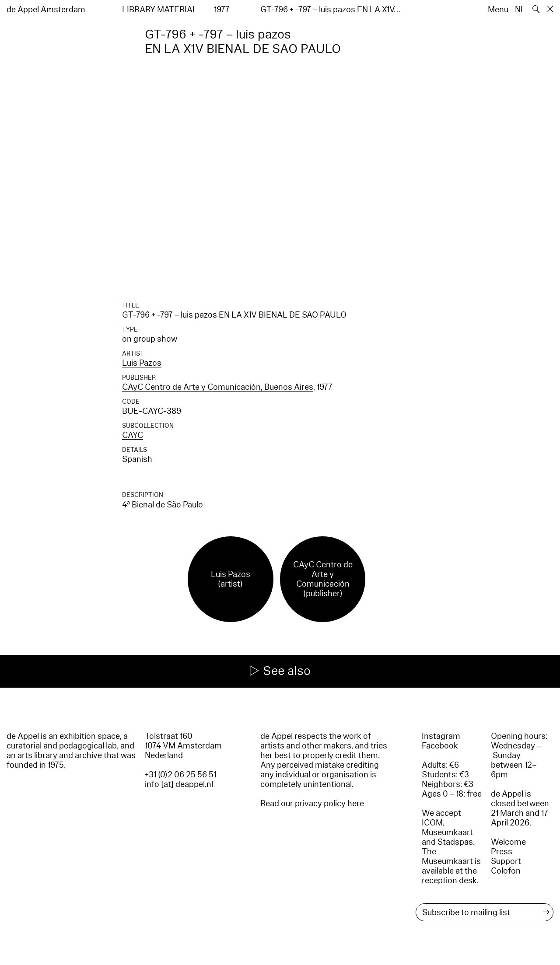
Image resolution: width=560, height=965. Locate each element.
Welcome (508, 842)
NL (520, 10)
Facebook (440, 746)
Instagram (441, 736)
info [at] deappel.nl (179, 784)
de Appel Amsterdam (46, 10)
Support (506, 861)
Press (502, 852)
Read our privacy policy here (312, 804)
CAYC (133, 435)
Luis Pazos (142, 363)
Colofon (506, 871)
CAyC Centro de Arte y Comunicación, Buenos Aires (218, 387)
